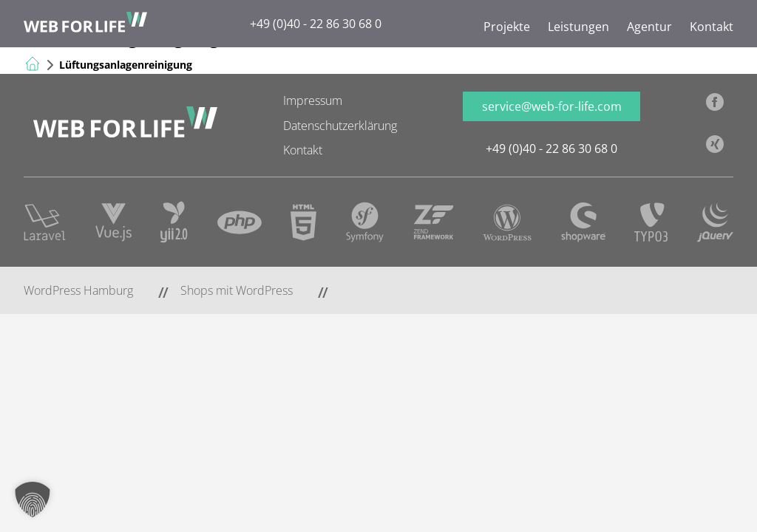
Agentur (649, 27)
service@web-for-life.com (552, 106)
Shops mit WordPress (237, 290)
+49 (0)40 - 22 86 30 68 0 (316, 24)
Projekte (507, 27)
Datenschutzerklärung (340, 126)
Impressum (313, 100)
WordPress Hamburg (78, 290)
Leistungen (578, 27)
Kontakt (712, 27)
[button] (33, 499)
